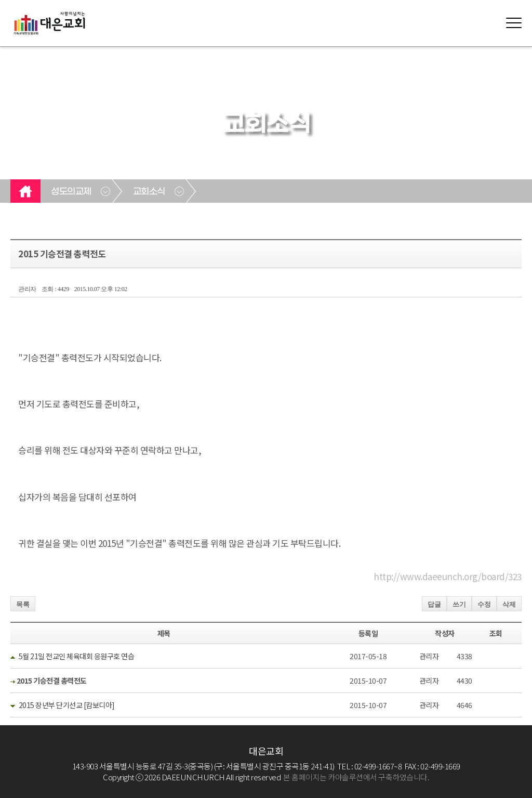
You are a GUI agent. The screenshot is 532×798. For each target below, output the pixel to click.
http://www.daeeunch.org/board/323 (448, 576)
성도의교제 (71, 192)
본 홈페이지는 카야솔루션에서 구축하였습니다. (356, 777)
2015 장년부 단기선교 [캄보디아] (67, 705)
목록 (23, 604)
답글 (434, 604)
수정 (484, 604)
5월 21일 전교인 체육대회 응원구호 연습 (77, 656)
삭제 (509, 604)
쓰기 (459, 604)
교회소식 (149, 192)
